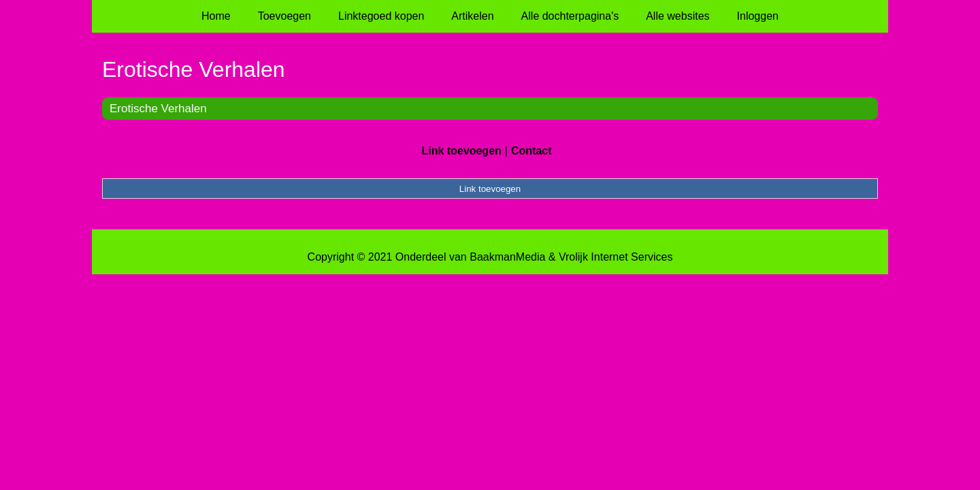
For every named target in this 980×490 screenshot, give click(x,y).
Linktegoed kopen (381, 16)
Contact (532, 151)
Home (216, 16)
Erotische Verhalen (158, 109)
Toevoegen (284, 16)
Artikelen (472, 16)
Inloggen (758, 16)
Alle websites (677, 16)
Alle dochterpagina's (570, 16)
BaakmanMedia (507, 257)
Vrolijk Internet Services (616, 257)
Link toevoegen (461, 151)
